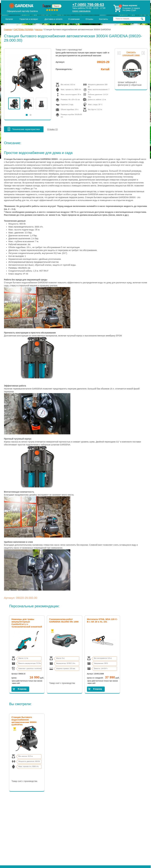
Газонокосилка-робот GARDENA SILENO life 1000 (64, 620)
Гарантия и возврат (29, 19)
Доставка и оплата (53, 19)
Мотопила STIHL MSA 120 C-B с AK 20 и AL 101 (102, 620)
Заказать (20, 689)
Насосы (39, 30)
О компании (74, 19)
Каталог (9, 19)
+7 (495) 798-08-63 (88, 5)
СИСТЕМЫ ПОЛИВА (23, 30)
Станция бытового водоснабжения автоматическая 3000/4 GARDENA (24, 721)
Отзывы (89, 19)
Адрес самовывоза (81, 11)
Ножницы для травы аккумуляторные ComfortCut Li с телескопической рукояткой (27, 623)
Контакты (103, 19)
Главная (8, 30)
